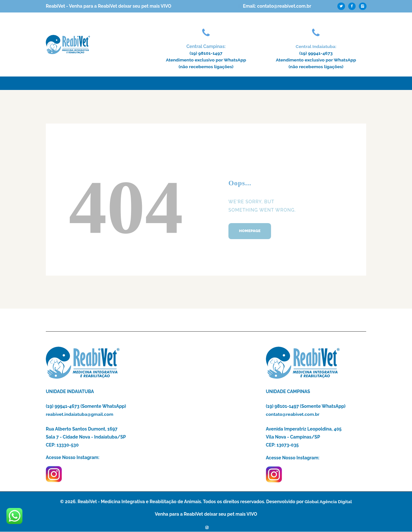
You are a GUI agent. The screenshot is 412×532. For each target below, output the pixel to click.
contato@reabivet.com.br (293, 414)
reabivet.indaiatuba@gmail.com (80, 414)
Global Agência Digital (328, 502)
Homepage (251, 232)
